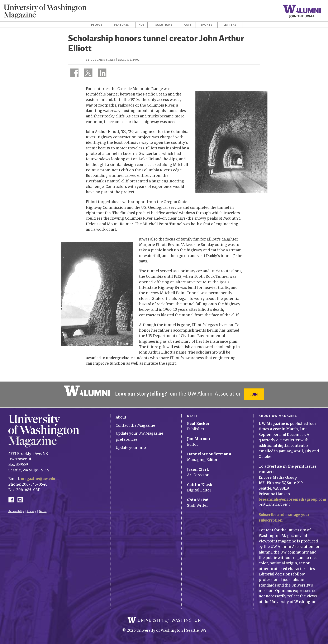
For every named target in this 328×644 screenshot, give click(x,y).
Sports (206, 25)
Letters (230, 25)
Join (255, 394)
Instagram (22, 497)
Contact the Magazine (135, 424)
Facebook (13, 497)
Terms (43, 509)
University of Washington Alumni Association (87, 391)
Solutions (164, 25)
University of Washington (164, 620)
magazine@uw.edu (39, 477)
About (121, 415)
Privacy (31, 509)
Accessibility (16, 509)
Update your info (131, 446)
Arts (188, 25)
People (97, 25)
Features (122, 25)
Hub (141, 25)
